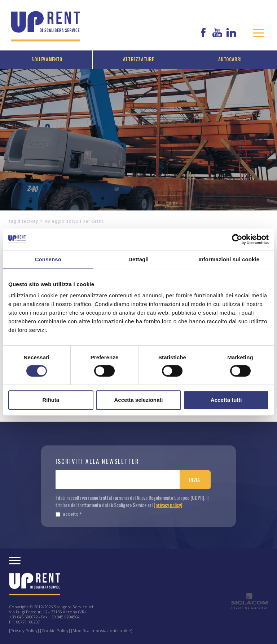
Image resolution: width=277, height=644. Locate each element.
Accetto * (69, 514)
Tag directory (24, 221)
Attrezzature (138, 59)
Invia (195, 479)
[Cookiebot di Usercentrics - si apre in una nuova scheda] (237, 239)
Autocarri (230, 59)
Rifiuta (51, 400)
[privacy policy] (168, 505)
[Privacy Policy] (24, 630)
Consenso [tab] (48, 259)
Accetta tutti (226, 400)
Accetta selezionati (138, 400)
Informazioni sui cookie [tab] (229, 259)
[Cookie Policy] (55, 630)
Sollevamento (47, 59)
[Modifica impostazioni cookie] (102, 630)
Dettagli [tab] (138, 259)
